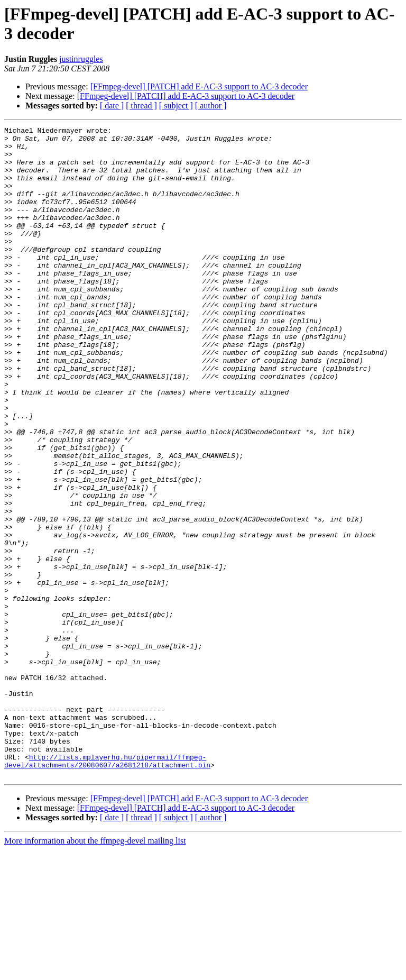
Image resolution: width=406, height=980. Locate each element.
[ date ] (112, 106)
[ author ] (211, 106)
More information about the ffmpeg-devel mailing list (95, 971)
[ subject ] (176, 106)
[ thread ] (141, 106)
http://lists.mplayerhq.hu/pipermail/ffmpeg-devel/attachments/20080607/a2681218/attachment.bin (107, 889)
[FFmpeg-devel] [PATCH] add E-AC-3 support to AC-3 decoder (199, 86)
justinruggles (81, 59)
